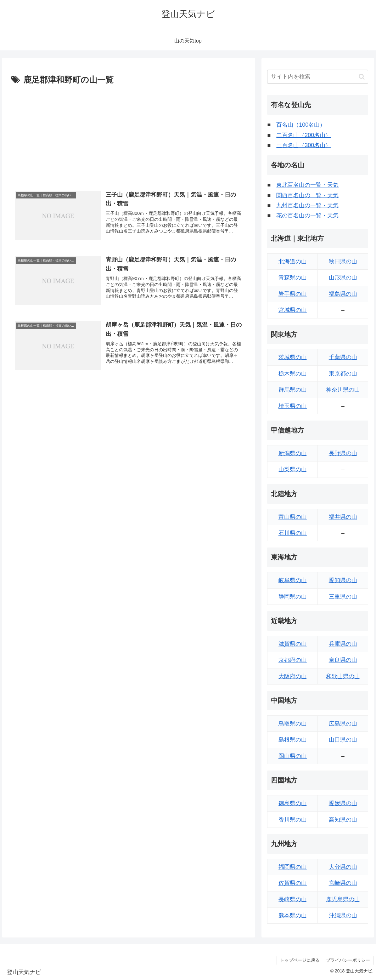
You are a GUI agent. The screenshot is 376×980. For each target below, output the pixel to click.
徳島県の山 (293, 803)
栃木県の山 (293, 374)
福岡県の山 (293, 867)
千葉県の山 (343, 357)
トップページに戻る (300, 960)
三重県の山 (343, 597)
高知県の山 (343, 820)
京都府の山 (293, 660)
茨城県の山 (293, 357)
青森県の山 (293, 278)
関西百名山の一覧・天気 (307, 195)
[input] (318, 77)
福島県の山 (343, 294)
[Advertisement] (129, 135)
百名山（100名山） (301, 125)
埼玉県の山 (293, 406)
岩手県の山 (293, 294)
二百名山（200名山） (304, 135)
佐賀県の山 (293, 883)
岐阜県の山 (293, 580)
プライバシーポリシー (348, 960)
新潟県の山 (293, 453)
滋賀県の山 (293, 644)
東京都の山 (343, 374)
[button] (362, 77)
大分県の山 (343, 867)
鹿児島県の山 (343, 899)
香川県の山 (293, 820)
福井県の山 (343, 517)
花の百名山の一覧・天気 (307, 215)
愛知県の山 (343, 580)
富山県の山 (293, 517)
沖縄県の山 (343, 915)
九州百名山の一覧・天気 (307, 205)
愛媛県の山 (343, 803)
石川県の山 (293, 533)
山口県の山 (343, 740)
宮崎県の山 (343, 883)
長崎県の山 (293, 899)
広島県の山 (343, 724)
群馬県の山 (293, 390)
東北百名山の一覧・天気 (307, 185)
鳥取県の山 (293, 724)
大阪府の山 (293, 676)
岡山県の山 (293, 756)
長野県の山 (343, 453)
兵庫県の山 (343, 644)
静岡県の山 (293, 597)
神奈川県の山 (343, 390)
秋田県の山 (343, 261)
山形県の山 (343, 278)
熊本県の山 (293, 915)
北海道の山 (293, 261)
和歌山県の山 (343, 676)
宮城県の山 (293, 310)
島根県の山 (293, 740)
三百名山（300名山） (304, 145)
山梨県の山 (293, 469)
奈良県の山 (343, 660)
